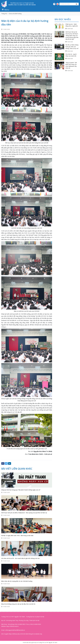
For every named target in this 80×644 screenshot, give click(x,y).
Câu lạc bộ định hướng (15, 14)
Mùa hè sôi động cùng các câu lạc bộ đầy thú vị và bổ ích (18, 604)
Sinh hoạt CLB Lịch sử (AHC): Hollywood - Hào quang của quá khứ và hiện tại (24, 513)
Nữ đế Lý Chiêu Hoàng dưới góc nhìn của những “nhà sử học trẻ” (72, 47)
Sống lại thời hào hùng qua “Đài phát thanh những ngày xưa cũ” (21, 490)
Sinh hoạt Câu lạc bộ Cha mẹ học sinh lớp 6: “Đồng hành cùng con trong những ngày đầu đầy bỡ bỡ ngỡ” (72, 36)
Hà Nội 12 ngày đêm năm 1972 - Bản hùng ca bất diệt (17, 536)
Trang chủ (4, 14)
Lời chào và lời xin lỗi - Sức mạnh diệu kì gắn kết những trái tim (20, 558)
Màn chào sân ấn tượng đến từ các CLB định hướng (17, 581)
